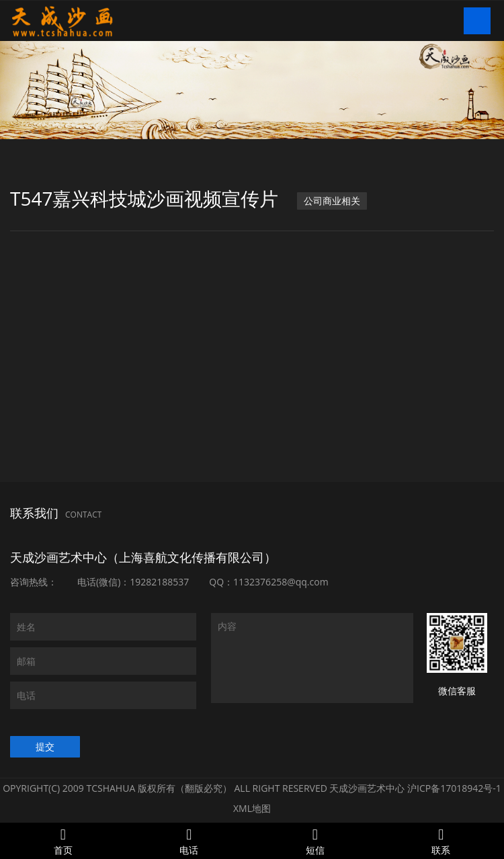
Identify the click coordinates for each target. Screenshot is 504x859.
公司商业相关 (332, 201)
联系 (442, 841)
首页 (63, 841)
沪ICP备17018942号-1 (454, 788)
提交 (45, 746)
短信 (315, 841)
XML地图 (252, 808)
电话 (190, 841)
